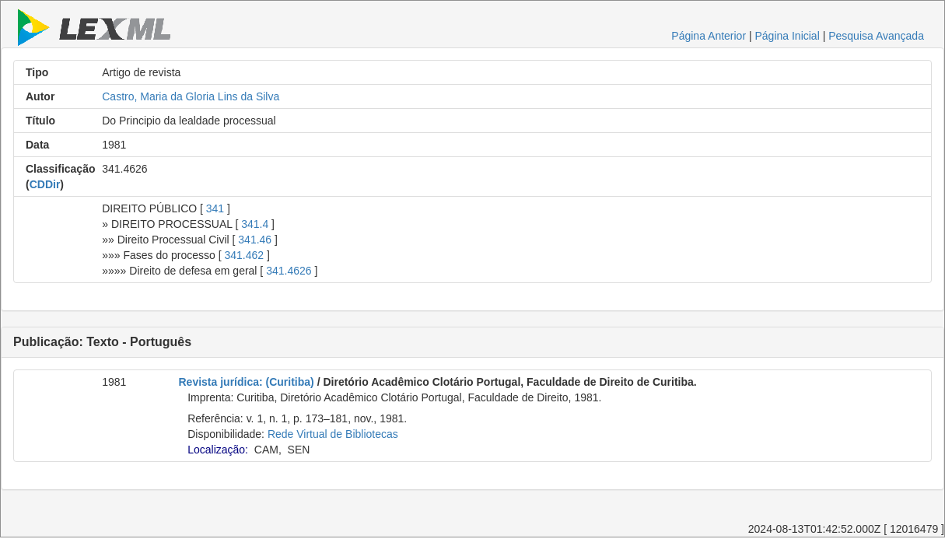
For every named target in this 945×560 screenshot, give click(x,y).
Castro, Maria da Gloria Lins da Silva (191, 96)
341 (215, 208)
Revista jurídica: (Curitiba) (247, 382)
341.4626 (289, 271)
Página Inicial (787, 36)
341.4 (255, 224)
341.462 (244, 255)
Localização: (218, 450)
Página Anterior (709, 36)
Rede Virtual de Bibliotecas (333, 434)
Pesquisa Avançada (876, 36)
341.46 (255, 240)
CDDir (45, 184)
